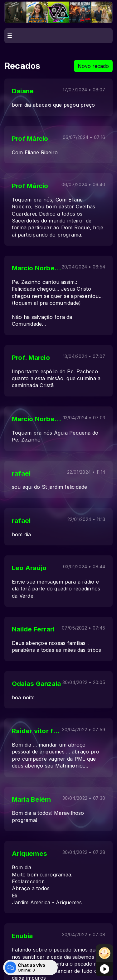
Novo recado (93, 66)
